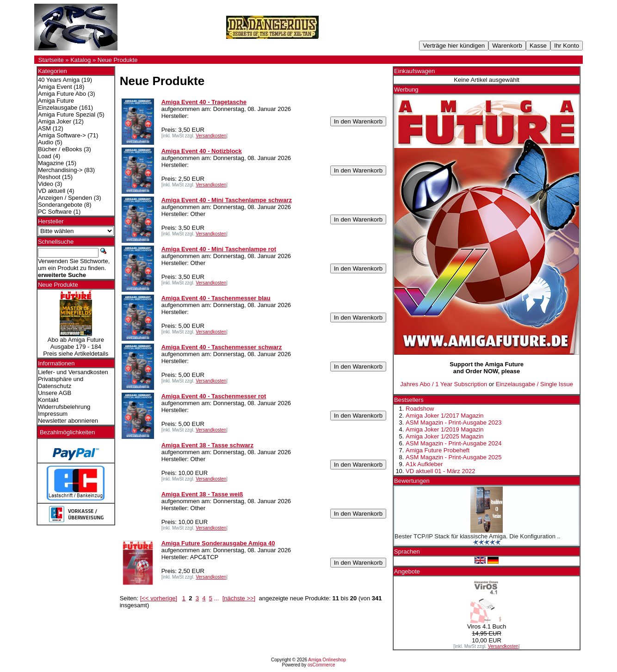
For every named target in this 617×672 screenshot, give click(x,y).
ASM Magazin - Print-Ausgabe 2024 (453, 443)
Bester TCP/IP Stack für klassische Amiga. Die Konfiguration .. (478, 536)
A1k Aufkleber (424, 464)
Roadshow (420, 409)
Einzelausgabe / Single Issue (534, 384)
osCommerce (321, 665)
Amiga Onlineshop (327, 660)
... (217, 598)
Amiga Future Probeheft (438, 450)
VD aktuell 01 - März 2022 (440, 471)
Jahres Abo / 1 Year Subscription (444, 384)
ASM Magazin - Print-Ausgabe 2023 (453, 422)
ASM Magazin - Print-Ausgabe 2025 (453, 457)
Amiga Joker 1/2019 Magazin (444, 429)
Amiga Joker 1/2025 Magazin (444, 436)
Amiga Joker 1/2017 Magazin (444, 416)
